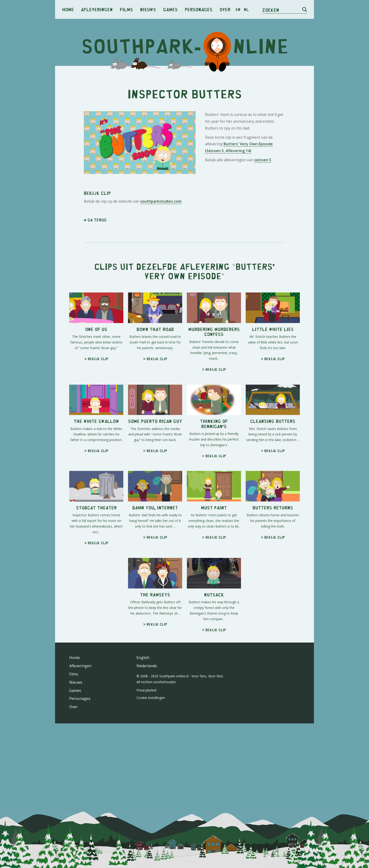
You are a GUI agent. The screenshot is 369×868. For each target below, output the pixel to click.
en (238, 9)
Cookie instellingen (151, 698)
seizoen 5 (263, 160)
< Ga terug (95, 220)
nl (246, 9)
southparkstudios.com (161, 201)
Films (126, 9)
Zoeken (271, 10)
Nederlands (147, 666)
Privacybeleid (146, 690)
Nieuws (148, 9)
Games (170, 9)
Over (225, 9)
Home (68, 9)
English (143, 658)
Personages (199, 9)
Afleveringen (97, 9)
